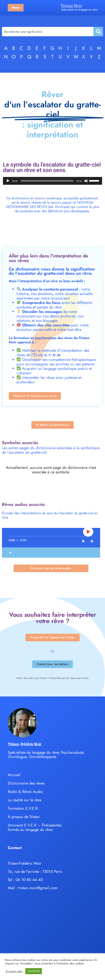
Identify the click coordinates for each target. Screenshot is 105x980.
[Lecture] (8, 181)
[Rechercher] (98, 32)
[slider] (47, 181)
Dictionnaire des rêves (26, 783)
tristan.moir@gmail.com (38, 888)
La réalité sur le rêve (25, 800)
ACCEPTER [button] (34, 971)
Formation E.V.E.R (23, 808)
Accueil (14, 775)
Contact (15, 848)
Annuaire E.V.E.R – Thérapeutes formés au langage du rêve (35, 827)
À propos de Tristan (24, 817)
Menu (16, 8)
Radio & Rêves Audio (25, 792)
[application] (52, 181)
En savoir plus (14, 971)
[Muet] (86, 181)
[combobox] (48, 32)
